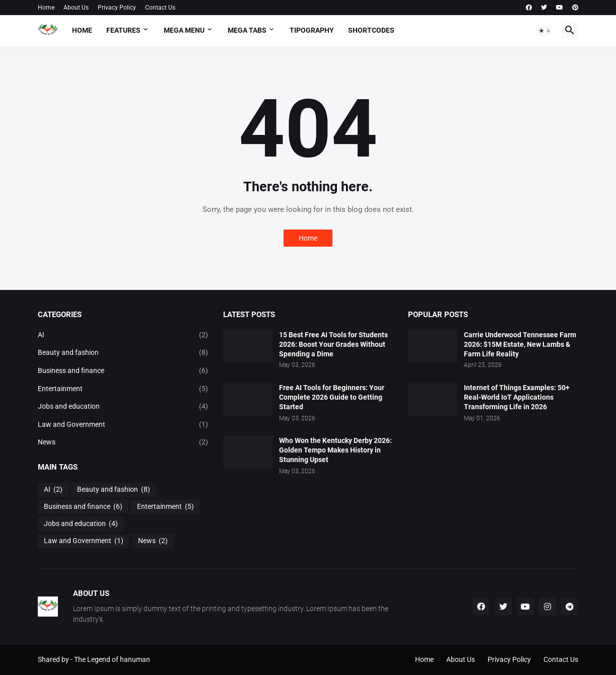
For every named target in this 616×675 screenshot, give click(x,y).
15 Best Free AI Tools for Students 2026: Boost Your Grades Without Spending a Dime (333, 344)
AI (123, 335)
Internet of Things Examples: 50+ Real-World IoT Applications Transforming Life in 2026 (517, 397)
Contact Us (160, 8)
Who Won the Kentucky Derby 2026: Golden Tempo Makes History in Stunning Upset (335, 450)
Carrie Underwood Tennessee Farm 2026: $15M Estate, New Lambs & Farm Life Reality (520, 344)
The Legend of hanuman (112, 659)
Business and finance (123, 371)
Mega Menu (184, 30)
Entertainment (123, 389)
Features (123, 30)
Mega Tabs (247, 30)
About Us (76, 8)
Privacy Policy (117, 8)
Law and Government (123, 425)
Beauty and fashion (123, 353)
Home (46, 8)
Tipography (312, 30)
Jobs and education (123, 407)
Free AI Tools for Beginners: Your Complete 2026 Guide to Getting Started (332, 397)
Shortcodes (371, 30)
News (123, 442)
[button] (545, 31)
